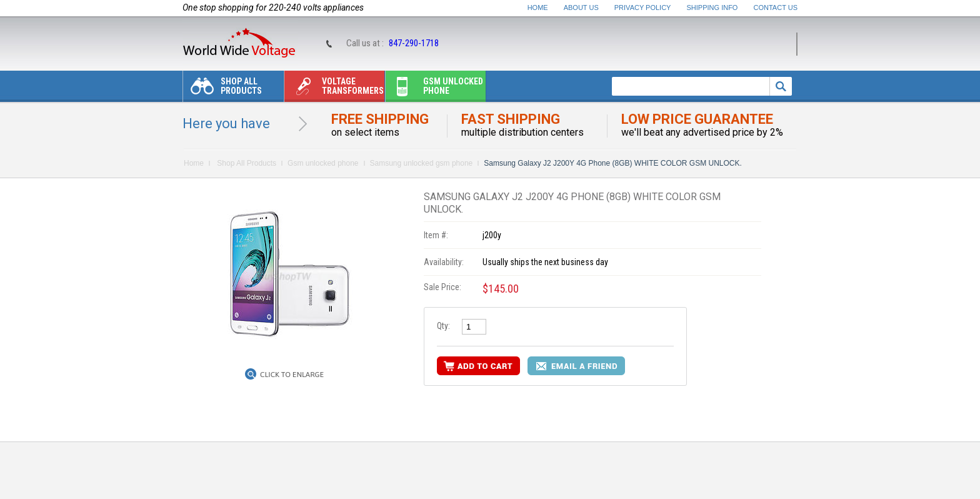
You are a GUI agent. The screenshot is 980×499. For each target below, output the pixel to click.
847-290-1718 (414, 43)
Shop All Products (222, 89)
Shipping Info (712, 8)
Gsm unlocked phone (434, 89)
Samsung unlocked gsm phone (422, 163)
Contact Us (776, 8)
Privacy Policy (643, 8)
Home (538, 8)
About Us (581, 8)
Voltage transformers (334, 89)
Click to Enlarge (292, 375)
